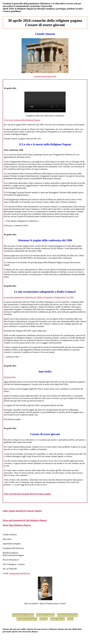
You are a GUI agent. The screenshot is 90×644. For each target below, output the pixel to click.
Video (70, 619)
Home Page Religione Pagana (17, 525)
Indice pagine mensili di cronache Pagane (22, 511)
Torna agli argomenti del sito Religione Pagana (25, 520)
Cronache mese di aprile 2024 (45, 76)
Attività (44, 619)
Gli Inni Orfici (10, 377)
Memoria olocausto (27, 619)
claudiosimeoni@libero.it (20, 573)
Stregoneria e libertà (23, 615)
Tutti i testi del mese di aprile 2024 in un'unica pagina (27, 494)
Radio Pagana (57, 619)
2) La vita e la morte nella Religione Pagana (22, 120)
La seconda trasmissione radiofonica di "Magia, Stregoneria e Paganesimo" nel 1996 (39, 297)
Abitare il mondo (45, 615)
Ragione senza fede (67, 615)
